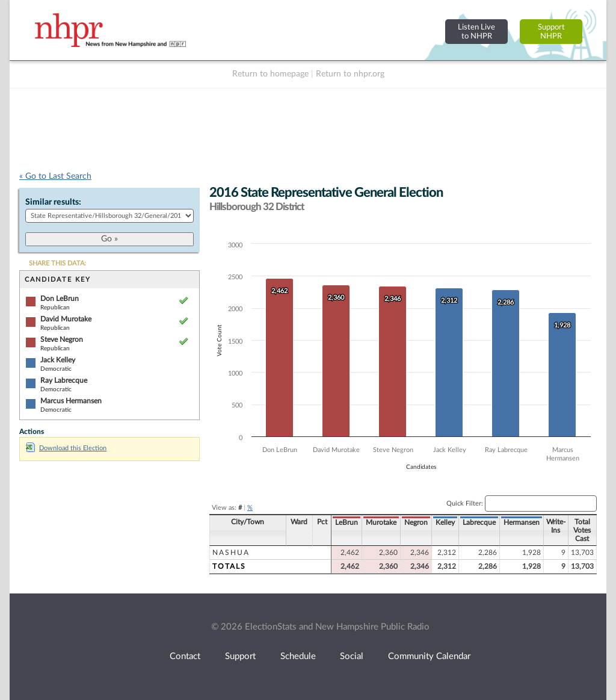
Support (240, 656)
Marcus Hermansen (71, 401)
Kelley (445, 522)
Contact (185, 656)
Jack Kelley (58, 360)
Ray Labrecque (64, 380)
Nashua (231, 553)
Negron (416, 522)
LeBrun (346, 522)
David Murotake (66, 319)
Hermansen (522, 522)
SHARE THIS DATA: (57, 263)
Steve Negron (62, 339)
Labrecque (479, 522)
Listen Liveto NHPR (476, 32)
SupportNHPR (551, 32)
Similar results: (53, 202)
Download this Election (66, 448)
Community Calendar (429, 656)
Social (352, 656)
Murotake (381, 522)
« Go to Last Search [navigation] (55, 176)
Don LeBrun (60, 299)
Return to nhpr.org (350, 74)
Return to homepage (270, 74)
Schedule (298, 656)
